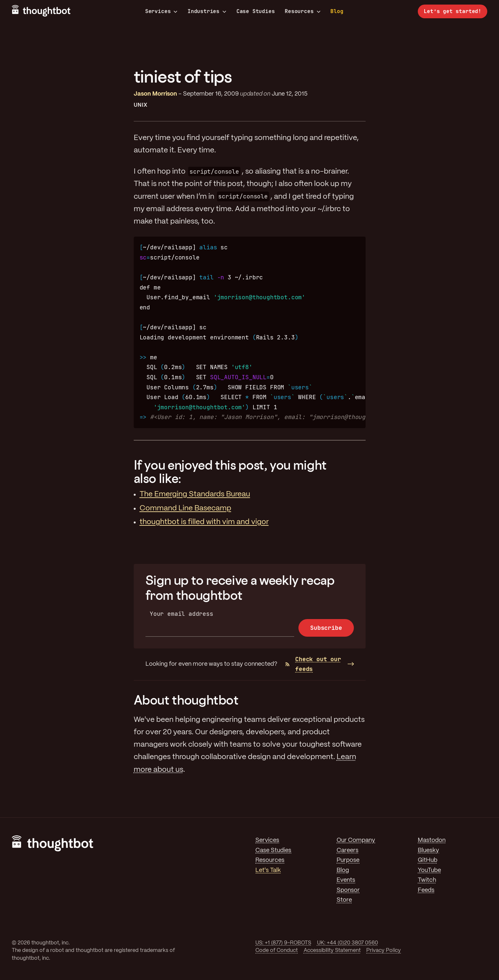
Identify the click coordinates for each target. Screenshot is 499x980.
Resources (302, 11)
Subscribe (326, 628)
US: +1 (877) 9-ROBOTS (283, 943)
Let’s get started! (453, 11)
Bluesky (428, 850)
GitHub (428, 860)
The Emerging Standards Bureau (195, 494)
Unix (141, 105)
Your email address (181, 614)
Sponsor (348, 890)
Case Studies (256, 11)
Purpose (348, 860)
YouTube (429, 870)
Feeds (426, 890)
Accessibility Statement (332, 950)
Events (346, 880)
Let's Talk (268, 870)
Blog (337, 11)
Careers (348, 850)
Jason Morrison (155, 94)
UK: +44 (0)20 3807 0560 (348, 943)
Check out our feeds (313, 664)
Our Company (356, 840)
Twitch (427, 880)
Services (161, 11)
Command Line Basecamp (185, 508)
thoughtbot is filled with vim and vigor (204, 522)
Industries (207, 11)
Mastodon (432, 840)
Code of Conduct (277, 950)
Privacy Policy (384, 950)
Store (344, 900)
